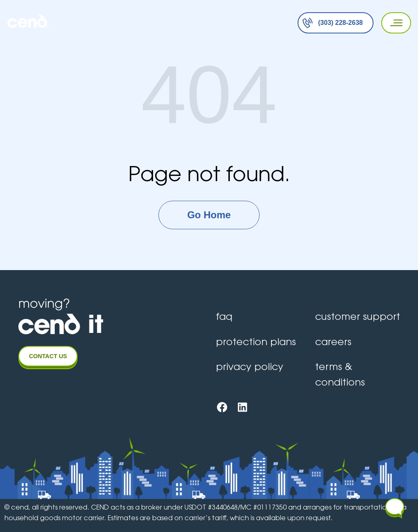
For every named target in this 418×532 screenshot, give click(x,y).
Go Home (209, 215)
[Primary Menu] (394, 23)
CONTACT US (48, 356)
